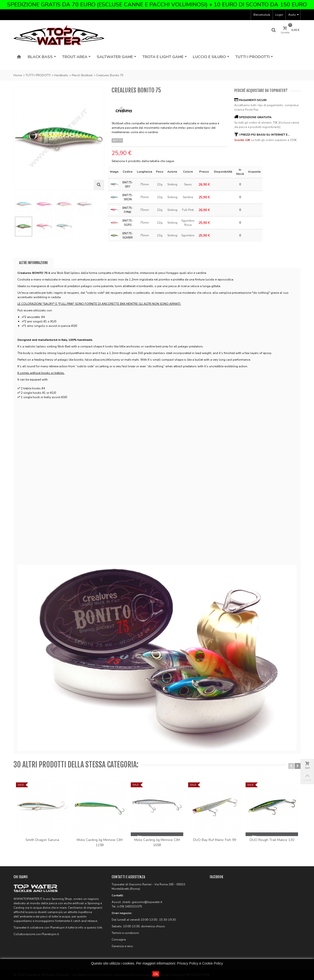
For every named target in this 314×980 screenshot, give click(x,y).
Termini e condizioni (125, 933)
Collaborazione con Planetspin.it (36, 934)
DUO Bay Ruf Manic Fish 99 (215, 840)
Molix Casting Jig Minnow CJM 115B (100, 842)
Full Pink (188, 210)
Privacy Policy (188, 963)
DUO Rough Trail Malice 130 (272, 840)
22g (160, 184)
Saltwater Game (117, 57)
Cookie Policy (213, 963)
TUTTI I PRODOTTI (38, 75)
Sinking (172, 184)
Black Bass (42, 57)
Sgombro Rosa (188, 223)
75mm (144, 184)
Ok (156, 974)
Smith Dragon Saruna (42, 840)
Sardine (188, 197)
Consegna (119, 940)
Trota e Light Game (165, 57)
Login (279, 15)
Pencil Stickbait (82, 75)
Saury (188, 184)
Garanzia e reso (122, 946)
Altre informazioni (33, 263)
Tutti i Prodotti (254, 57)
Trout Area (76, 57)
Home (18, 75)
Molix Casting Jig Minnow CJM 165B (157, 842)
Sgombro (188, 235)
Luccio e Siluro (211, 57)
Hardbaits (61, 75)
